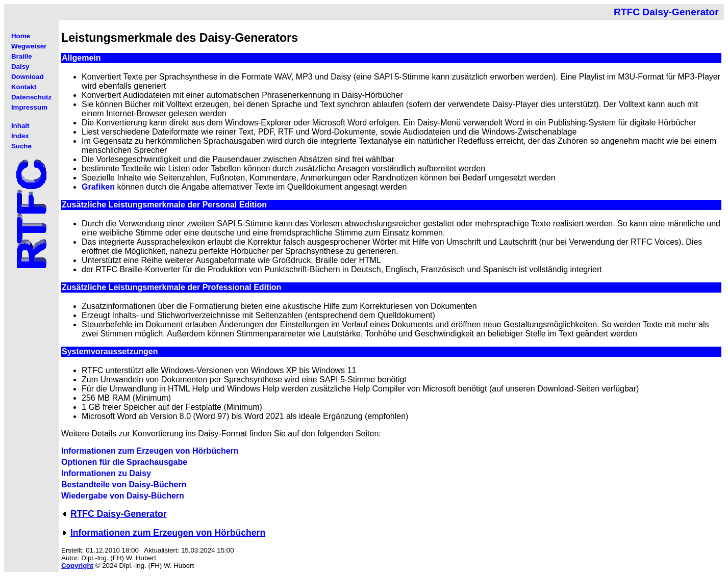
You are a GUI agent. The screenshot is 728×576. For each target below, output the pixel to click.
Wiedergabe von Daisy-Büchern (123, 496)
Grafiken (98, 187)
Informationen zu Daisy (106, 473)
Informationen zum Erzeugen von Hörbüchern (150, 451)
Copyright (77, 566)
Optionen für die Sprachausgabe (124, 462)
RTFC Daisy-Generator (119, 514)
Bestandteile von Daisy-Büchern (124, 485)
